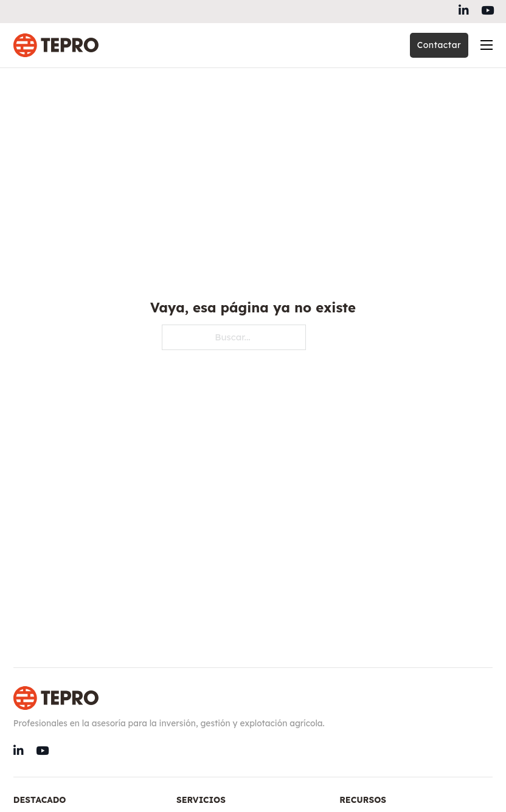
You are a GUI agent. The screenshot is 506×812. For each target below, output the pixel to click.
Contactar (439, 45)
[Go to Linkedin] (464, 12)
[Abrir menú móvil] (487, 45)
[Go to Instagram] (487, 12)
